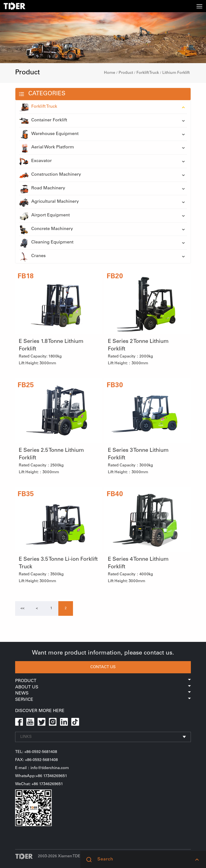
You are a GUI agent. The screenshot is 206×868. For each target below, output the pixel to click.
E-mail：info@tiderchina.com (42, 768)
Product (126, 73)
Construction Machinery (50, 175)
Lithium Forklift (176, 73)
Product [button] (103, 681)
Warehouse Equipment (49, 134)
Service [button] (103, 700)
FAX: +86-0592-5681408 (36, 760)
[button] (197, 859)
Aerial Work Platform (46, 148)
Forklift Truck (148, 73)
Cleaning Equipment (46, 243)
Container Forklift (43, 121)
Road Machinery (42, 189)
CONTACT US (103, 667)
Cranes (32, 256)
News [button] (103, 694)
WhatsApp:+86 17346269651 (41, 776)
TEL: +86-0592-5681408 (36, 752)
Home (110, 73)
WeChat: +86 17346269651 (39, 784)
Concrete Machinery (46, 229)
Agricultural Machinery (49, 202)
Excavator (35, 161)
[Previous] (22, 608)
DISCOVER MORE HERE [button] (40, 711)
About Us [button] (103, 687)
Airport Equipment (44, 216)
